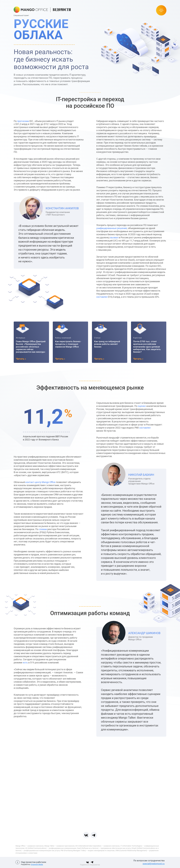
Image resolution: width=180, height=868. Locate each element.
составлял (111, 297)
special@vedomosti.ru (154, 864)
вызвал (123, 237)
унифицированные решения (121, 228)
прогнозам (14, 121)
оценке (151, 406)
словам (34, 529)
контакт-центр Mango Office (31, 482)
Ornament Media (37, 864)
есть (17, 663)
